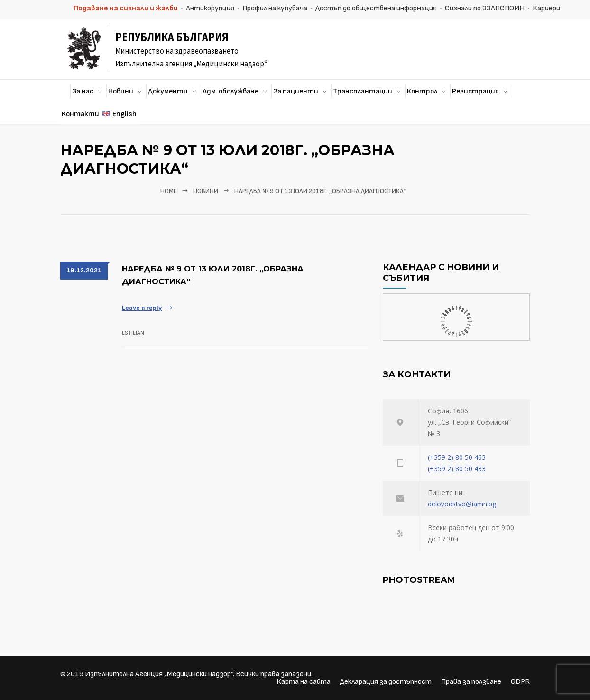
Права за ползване (471, 682)
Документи (168, 91)
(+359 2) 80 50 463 (457, 457)
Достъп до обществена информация (376, 8)
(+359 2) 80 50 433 (457, 469)
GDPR (520, 682)
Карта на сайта (304, 682)
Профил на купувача (275, 8)
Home (169, 191)
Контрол (422, 91)
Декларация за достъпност (386, 682)
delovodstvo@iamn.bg (462, 504)
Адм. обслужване (230, 91)
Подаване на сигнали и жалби (126, 8)
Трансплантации (363, 91)
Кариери (546, 8)
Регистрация (475, 91)
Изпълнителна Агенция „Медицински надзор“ (159, 674)
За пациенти (296, 91)
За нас (83, 91)
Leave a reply (142, 308)
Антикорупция (210, 8)
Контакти (80, 114)
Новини (121, 91)
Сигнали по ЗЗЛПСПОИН (485, 8)
